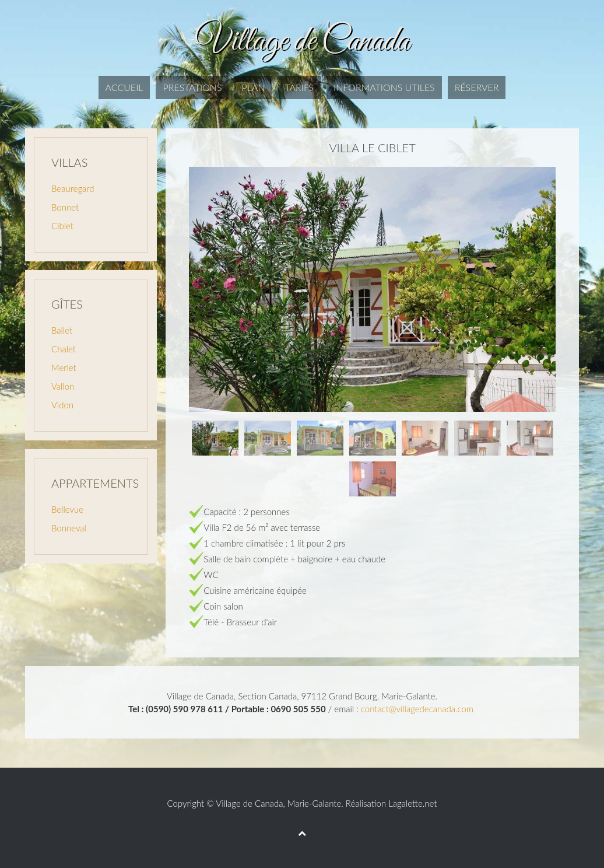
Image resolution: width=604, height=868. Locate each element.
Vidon (62, 405)
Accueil (124, 87)
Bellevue (67, 509)
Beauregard (73, 188)
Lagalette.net (412, 803)
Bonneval (69, 528)
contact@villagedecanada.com (417, 709)
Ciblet (62, 226)
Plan (253, 87)
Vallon (63, 386)
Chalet (64, 349)
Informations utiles (384, 87)
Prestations (192, 87)
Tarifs (299, 87)
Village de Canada (249, 803)
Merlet (64, 367)
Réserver (477, 87)
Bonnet (65, 207)
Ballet (62, 330)
